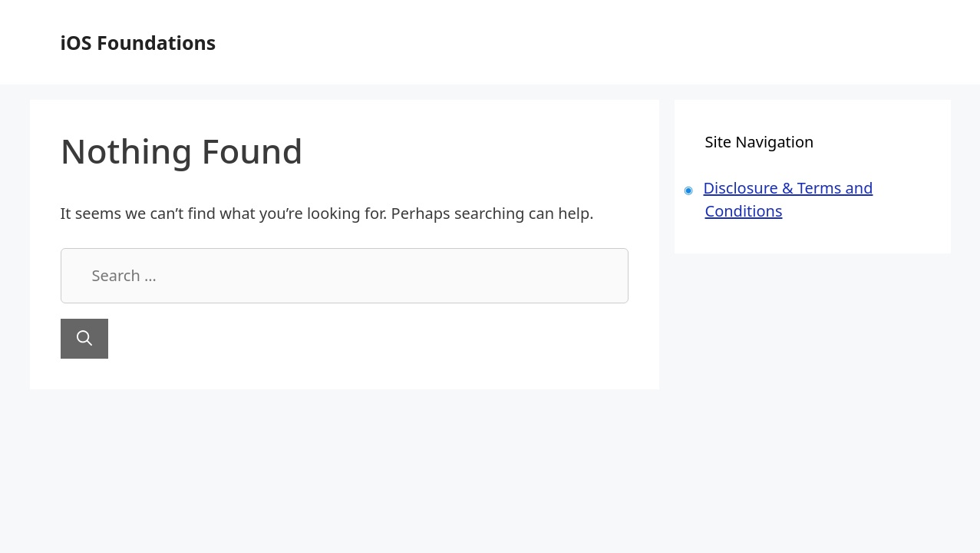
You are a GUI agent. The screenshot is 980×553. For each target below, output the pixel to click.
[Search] (84, 339)
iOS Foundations (139, 42)
